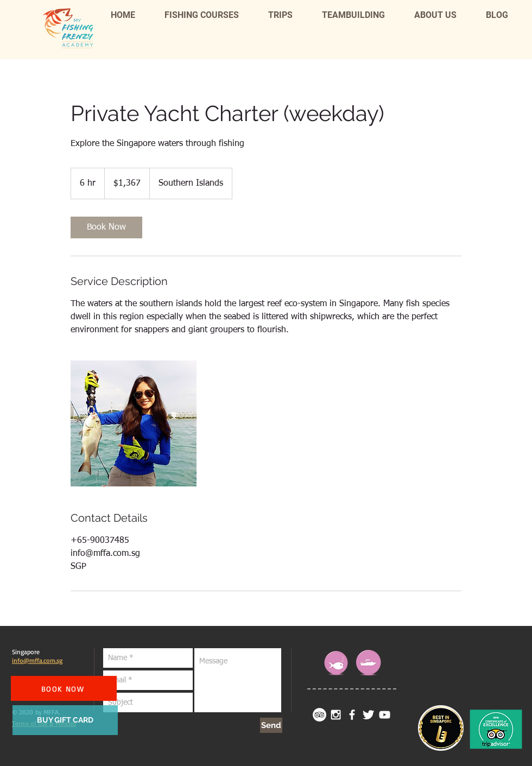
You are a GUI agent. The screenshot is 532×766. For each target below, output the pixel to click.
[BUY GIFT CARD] (65, 720)
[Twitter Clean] (368, 715)
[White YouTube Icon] (385, 715)
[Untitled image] (134, 423)
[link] (106, 227)
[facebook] (352, 715)
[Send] (271, 725)
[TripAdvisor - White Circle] (319, 715)
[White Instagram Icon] (336, 715)
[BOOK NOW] (64, 688)
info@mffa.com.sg (37, 660)
